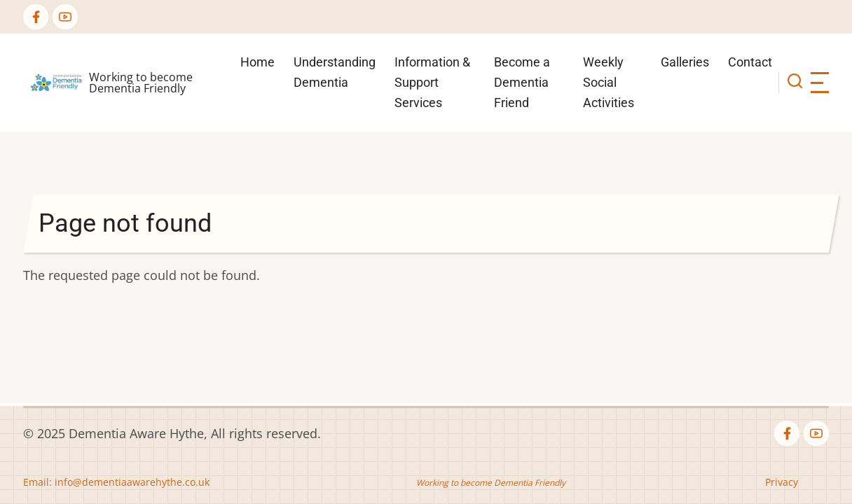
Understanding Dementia (335, 72)
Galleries (685, 62)
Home (257, 62)
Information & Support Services (432, 82)
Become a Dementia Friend (522, 82)
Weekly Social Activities (609, 82)
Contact (750, 62)
